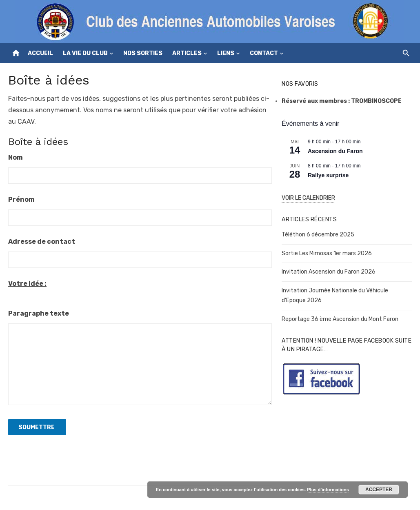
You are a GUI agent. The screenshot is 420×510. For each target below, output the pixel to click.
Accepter (379, 490)
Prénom (21, 199)
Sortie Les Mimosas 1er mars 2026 (327, 253)
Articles (187, 53)
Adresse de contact (42, 242)
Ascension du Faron (335, 151)
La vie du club (85, 53)
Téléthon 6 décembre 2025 (318, 235)
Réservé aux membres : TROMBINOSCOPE (342, 101)
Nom (16, 157)
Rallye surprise (328, 175)
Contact (264, 53)
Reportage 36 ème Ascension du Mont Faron (340, 319)
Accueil (40, 53)
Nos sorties (143, 53)
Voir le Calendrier (308, 198)
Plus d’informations (328, 490)
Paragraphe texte (39, 313)
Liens (226, 53)
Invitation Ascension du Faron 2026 (329, 272)
